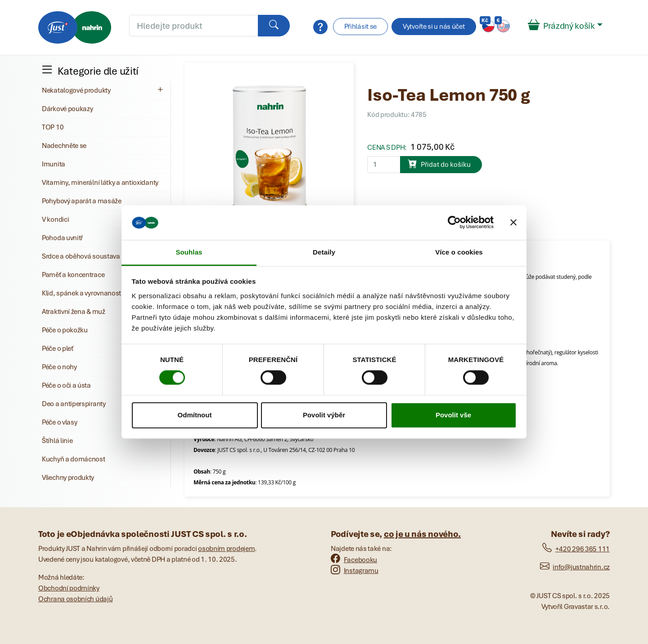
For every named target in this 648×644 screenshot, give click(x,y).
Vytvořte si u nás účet (434, 27)
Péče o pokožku (65, 330)
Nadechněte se (64, 146)
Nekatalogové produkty (103, 90)
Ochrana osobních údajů (75, 599)
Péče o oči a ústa (66, 385)
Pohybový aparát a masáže (82, 201)
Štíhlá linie (57, 441)
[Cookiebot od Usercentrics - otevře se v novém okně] (454, 223)
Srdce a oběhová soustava (81, 256)
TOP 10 (53, 127)
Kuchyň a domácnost (74, 459)
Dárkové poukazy (67, 109)
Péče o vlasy (59, 422)
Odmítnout (195, 415)
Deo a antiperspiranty (74, 404)
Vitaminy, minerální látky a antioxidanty (100, 183)
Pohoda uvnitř (62, 238)
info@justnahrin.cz (575, 567)
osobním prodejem (226, 549)
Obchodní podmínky (69, 588)
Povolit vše (453, 415)
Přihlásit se (360, 27)
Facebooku (354, 560)
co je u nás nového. (422, 534)
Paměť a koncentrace (73, 275)
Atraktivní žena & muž (74, 312)
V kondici (55, 219)
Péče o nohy (59, 367)
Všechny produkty (68, 478)
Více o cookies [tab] (459, 252)
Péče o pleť (58, 349)
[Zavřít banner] (513, 223)
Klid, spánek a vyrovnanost (81, 293)
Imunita (54, 164)
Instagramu (355, 571)
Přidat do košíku (439, 164)
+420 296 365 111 (576, 549)
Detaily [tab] (324, 252)
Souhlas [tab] (189, 252)
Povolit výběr (324, 415)
